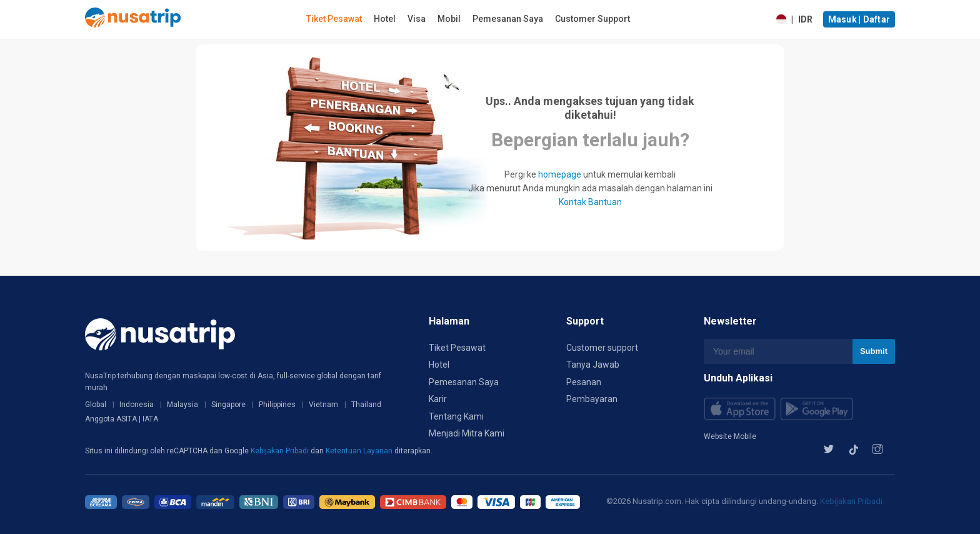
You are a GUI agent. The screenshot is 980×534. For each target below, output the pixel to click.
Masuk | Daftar (859, 19)
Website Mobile (730, 436)
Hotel (385, 19)
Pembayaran (592, 399)
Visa (417, 19)
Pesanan (584, 382)
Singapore (228, 405)
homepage (560, 174)
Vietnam (323, 405)
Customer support (602, 348)
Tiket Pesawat (334, 19)
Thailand (366, 405)
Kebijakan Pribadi (281, 451)
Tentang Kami (456, 416)
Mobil (449, 19)
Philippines (277, 405)
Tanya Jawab (593, 365)
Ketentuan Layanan (360, 451)
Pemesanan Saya (508, 19)
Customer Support (592, 19)
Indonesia (137, 405)
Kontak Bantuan (590, 202)
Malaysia (182, 405)
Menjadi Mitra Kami (467, 433)
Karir (438, 399)
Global (96, 405)
